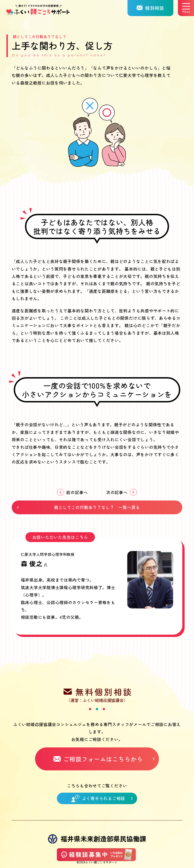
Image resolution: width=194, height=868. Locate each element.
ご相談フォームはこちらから (98, 759)
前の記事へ (77, 492)
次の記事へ (117, 492)
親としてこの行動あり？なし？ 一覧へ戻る (97, 507)
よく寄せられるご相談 (98, 798)
